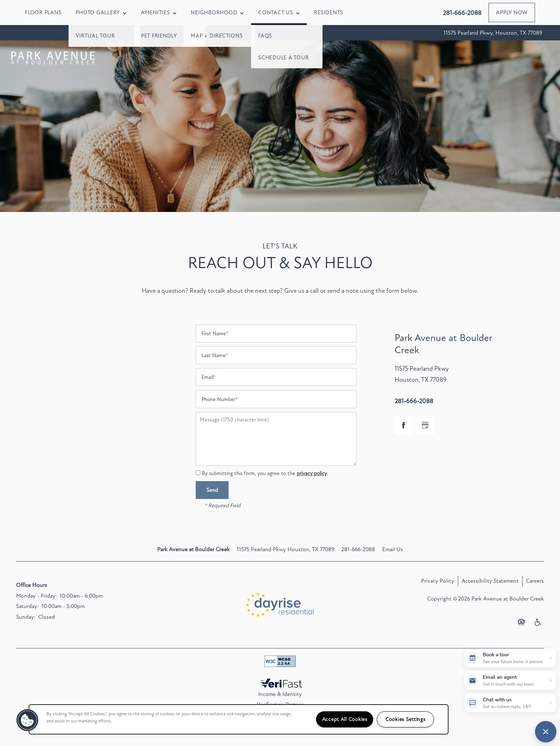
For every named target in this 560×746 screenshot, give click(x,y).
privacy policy (312, 473)
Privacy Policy (438, 581)
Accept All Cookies (345, 719)
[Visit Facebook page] (404, 425)
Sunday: (26, 617)
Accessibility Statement (490, 581)
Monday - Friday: (36, 596)
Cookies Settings (406, 719)
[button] (512, 13)
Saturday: (27, 606)
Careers (535, 581)
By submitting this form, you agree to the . (265, 473)
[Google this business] (425, 425)
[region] (239, 719)
